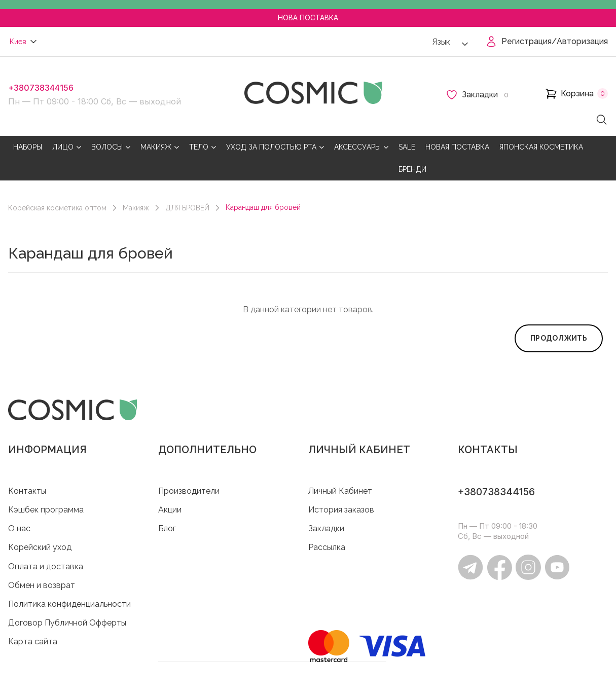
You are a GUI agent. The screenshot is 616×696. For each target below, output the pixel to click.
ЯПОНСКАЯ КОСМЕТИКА (541, 147)
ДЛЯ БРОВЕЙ (187, 208)
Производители (189, 491)
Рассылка (327, 547)
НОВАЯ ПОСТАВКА (457, 147)
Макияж (136, 208)
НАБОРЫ (28, 147)
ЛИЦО (67, 147)
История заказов (341, 510)
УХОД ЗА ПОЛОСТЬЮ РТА (275, 147)
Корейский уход (40, 547)
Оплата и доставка (46, 566)
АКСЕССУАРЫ (361, 147)
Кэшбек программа (46, 510)
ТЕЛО (203, 147)
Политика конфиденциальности (69, 604)
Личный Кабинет (340, 491)
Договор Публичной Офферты (67, 623)
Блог (167, 528)
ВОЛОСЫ (111, 147)
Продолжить (559, 338)
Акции (170, 510)
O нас (19, 528)
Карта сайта (33, 642)
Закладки (326, 528)
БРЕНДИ (412, 169)
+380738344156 (41, 88)
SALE (407, 147)
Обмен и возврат (42, 585)
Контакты (27, 491)
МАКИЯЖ (160, 147)
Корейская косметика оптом (57, 208)
